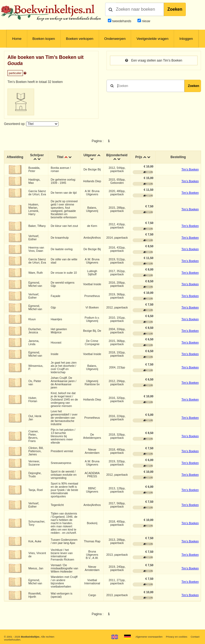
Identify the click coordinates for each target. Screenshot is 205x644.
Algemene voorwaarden (149, 637)
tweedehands (122, 21)
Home (17, 39)
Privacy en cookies (176, 637)
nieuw (146, 21)
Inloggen (186, 39)
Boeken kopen (44, 39)
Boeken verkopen (80, 39)
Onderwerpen (115, 39)
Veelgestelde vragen (152, 39)
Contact (195, 637)
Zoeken (175, 9)
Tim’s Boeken (190, 169)
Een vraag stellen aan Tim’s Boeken (154, 60)
